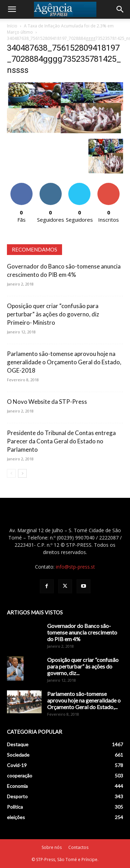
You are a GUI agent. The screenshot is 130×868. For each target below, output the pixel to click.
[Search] (120, 9)
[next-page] (22, 473)
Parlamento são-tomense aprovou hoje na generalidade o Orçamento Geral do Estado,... (84, 700)
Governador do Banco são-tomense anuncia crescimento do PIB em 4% (82, 632)
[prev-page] (11, 473)
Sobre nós (52, 847)
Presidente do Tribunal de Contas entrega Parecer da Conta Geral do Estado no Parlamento (61, 441)
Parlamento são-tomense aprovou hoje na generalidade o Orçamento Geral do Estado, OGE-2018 (64, 362)
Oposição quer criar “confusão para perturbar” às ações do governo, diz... (83, 666)
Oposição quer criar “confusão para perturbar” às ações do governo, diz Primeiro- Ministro (53, 314)
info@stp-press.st (75, 567)
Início (12, 26)
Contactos (78, 847)
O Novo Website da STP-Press (47, 402)
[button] (12, 9)
